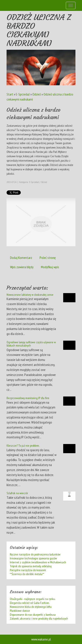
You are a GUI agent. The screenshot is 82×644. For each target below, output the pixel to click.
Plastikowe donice (20, 611)
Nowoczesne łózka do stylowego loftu (31, 607)
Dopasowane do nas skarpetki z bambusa (33, 615)
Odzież (37, 94)
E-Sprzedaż (23, 94)
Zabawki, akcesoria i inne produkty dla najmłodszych (39, 618)
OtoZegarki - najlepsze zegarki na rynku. (33, 599)
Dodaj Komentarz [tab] (21, 258)
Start (10, 94)
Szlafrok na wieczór (17, 493)
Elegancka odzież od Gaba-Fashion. (30, 603)
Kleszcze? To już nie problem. (23, 446)
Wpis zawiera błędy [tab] (22, 267)
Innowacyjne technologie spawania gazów (33, 558)
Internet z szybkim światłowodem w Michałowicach (38, 562)
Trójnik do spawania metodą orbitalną (31, 566)
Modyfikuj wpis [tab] (50, 267)
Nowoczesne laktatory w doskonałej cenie (30, 295)
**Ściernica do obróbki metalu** (27, 574)
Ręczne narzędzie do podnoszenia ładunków (35, 554)
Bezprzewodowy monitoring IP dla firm (28, 398)
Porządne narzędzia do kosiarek (28, 570)
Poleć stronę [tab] (48, 258)
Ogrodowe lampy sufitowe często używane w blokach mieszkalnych (31, 344)
